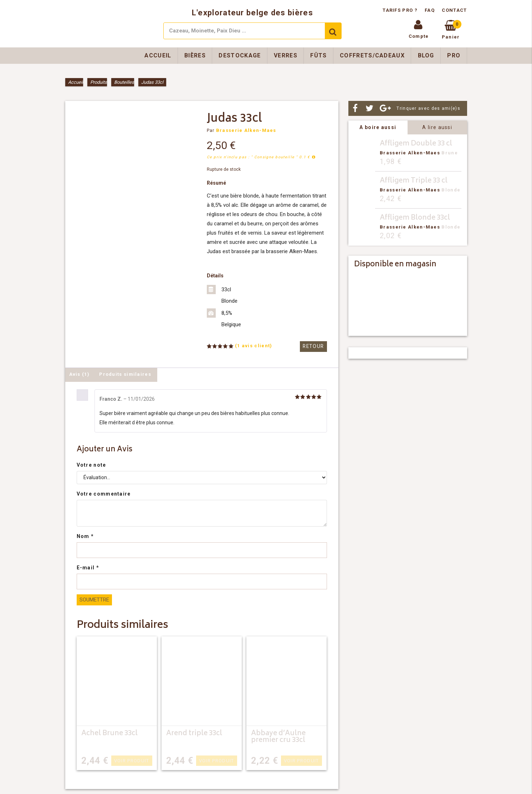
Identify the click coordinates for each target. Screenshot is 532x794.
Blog (426, 55)
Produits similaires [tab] (125, 374)
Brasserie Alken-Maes (246, 130)
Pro (454, 55)
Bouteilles (124, 82)
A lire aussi (437, 127)
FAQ (430, 10)
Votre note (91, 465)
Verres (286, 55)
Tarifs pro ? (401, 10)
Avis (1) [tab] (79, 374)
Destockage (240, 55)
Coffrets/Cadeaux (372, 55)
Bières (195, 55)
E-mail (88, 568)
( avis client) (254, 346)
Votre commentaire (104, 494)
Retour (314, 346)
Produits (99, 82)
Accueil (158, 55)
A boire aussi (378, 127)
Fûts (318, 55)
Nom (85, 536)
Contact (454, 10)
